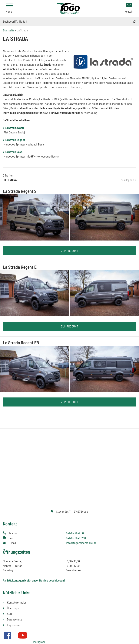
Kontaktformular (17, 602)
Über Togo (13, 608)
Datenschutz (14, 619)
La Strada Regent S (20, 191)
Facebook (8, 635)
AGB (9, 614)
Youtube (23, 635)
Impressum (14, 625)
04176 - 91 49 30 (75, 533)
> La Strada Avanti (13, 128)
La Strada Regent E (20, 267)
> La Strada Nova (13, 152)
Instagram (39, 642)
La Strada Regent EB (21, 343)
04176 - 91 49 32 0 (76, 538)
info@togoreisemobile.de (81, 543)
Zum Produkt (70, 251)
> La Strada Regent (14, 140)
